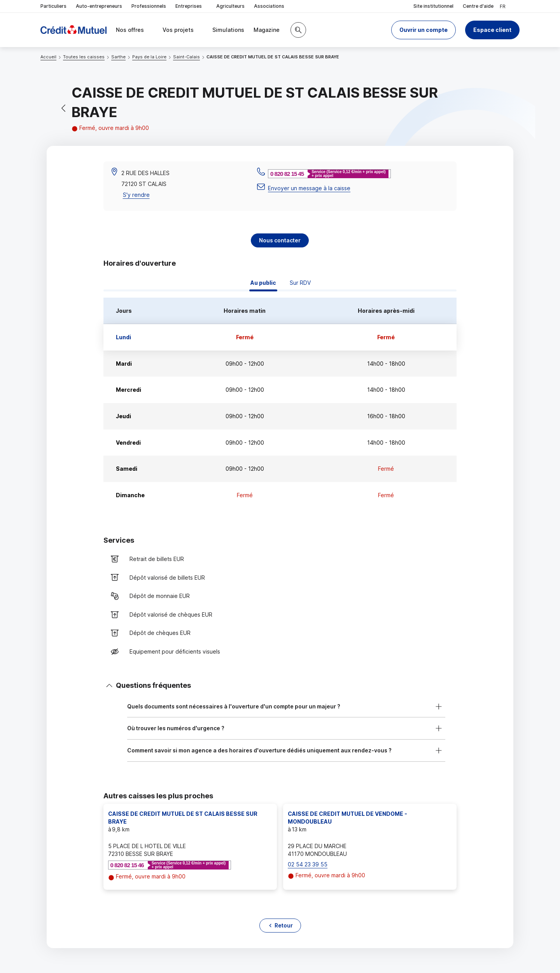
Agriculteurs (230, 6)
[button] (423, 30)
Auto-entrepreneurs (99, 6)
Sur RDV (300, 283)
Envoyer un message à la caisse (309, 188)
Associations (269, 6)
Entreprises (191, 6)
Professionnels (149, 6)
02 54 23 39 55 (308, 864)
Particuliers (53, 6)
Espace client (492, 30)
